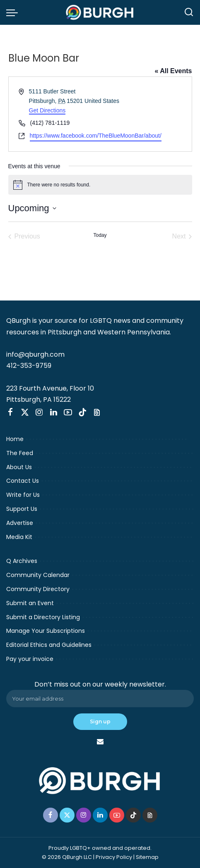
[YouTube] (68, 413)
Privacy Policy (114, 857)
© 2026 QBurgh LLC (67, 857)
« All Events (173, 71)
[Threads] (97, 413)
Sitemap (147, 857)
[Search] (189, 12)
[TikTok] (82, 413)
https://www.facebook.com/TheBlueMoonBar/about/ (96, 136)
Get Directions (47, 110)
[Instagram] (39, 413)
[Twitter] (25, 413)
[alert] (100, 185)
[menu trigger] (14, 12)
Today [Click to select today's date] (100, 235)
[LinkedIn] (54, 413)
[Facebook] (10, 413)
